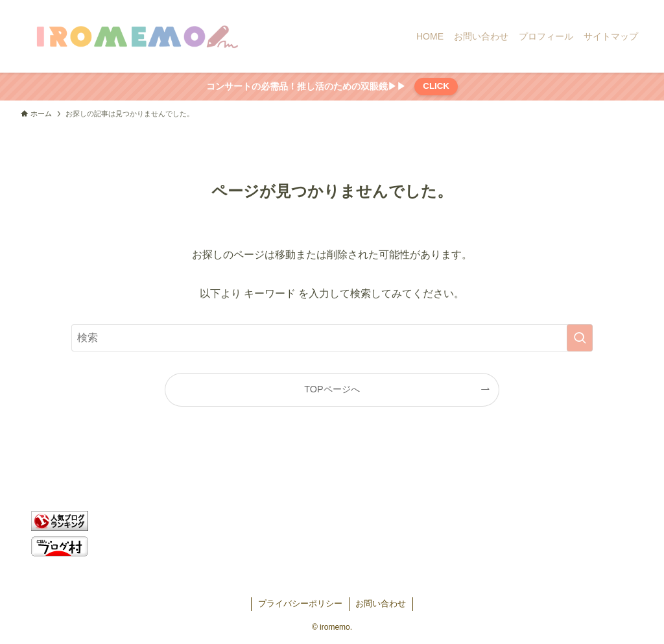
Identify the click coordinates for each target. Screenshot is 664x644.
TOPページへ (332, 389)
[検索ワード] (332, 338)
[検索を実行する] (580, 338)
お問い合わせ (381, 603)
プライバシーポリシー (300, 603)
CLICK (436, 86)
